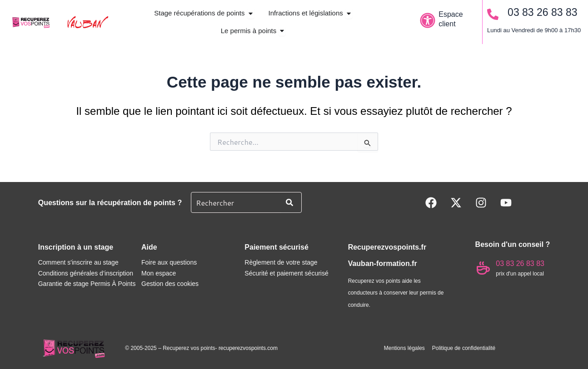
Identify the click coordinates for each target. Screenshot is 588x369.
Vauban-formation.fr (383, 264)
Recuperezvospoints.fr (387, 247)
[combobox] (234, 202)
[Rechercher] (291, 202)
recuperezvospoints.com (248, 348)
